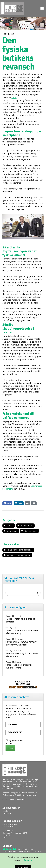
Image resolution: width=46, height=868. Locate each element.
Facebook (6, 811)
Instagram (7, 813)
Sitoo (14, 97)
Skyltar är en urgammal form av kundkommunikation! (21, 643)
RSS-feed (6, 835)
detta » (9, 743)
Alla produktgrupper (10, 824)
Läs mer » (27, 860)
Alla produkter (8, 826)
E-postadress (15, 732)
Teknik (10, 525)
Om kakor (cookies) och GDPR (15, 833)
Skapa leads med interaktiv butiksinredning (19, 666)
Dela (7, 503)
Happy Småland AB (29, 793)
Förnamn (13, 724)
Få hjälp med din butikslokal (19, 550)
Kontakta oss (8, 831)
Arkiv (4, 837)
